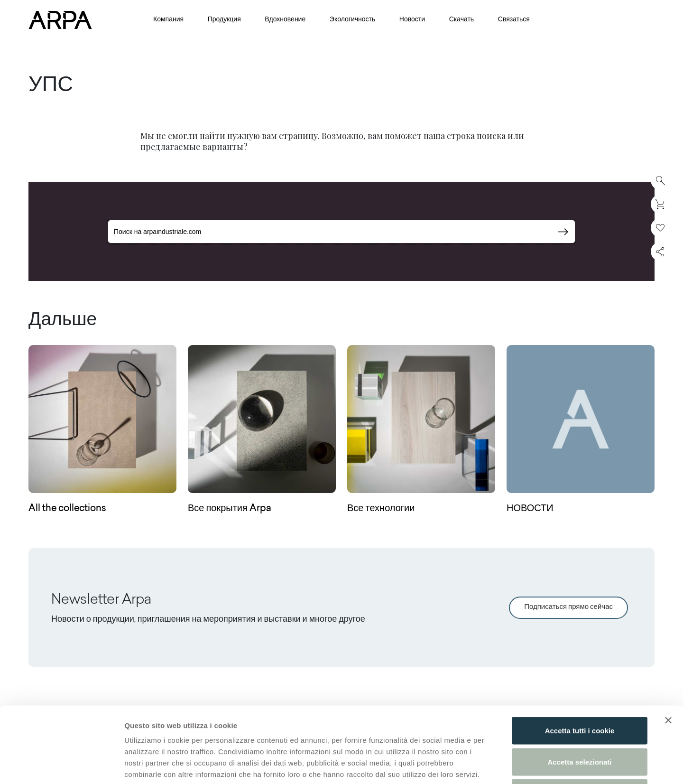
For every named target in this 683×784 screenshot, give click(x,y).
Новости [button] (412, 20)
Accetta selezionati (579, 691)
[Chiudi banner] (668, 649)
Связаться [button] (514, 20)
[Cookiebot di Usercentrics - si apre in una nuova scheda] (61, 765)
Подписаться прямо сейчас (568, 607)
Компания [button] (168, 20)
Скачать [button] (462, 20)
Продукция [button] (224, 20)
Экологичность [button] (352, 20)
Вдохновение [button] (285, 20)
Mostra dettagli (499, 765)
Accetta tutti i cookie (580, 659)
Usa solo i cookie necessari (580, 722)
